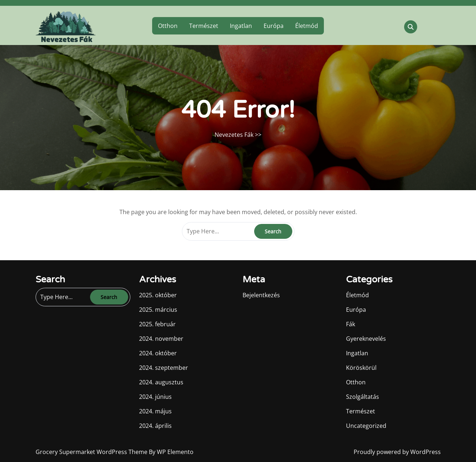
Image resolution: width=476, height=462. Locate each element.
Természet (204, 26)
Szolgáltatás (363, 397)
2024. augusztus (161, 382)
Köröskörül (361, 368)
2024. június (155, 397)
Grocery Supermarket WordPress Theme (92, 452)
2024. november (161, 339)
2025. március (158, 310)
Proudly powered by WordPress (397, 452)
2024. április (155, 426)
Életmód (307, 26)
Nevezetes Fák (234, 135)
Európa (274, 26)
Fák (351, 324)
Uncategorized (366, 426)
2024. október (158, 353)
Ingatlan (241, 26)
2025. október (158, 295)
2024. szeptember (164, 368)
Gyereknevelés (366, 339)
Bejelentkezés (261, 295)
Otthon (168, 26)
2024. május (155, 411)
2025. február (157, 324)
